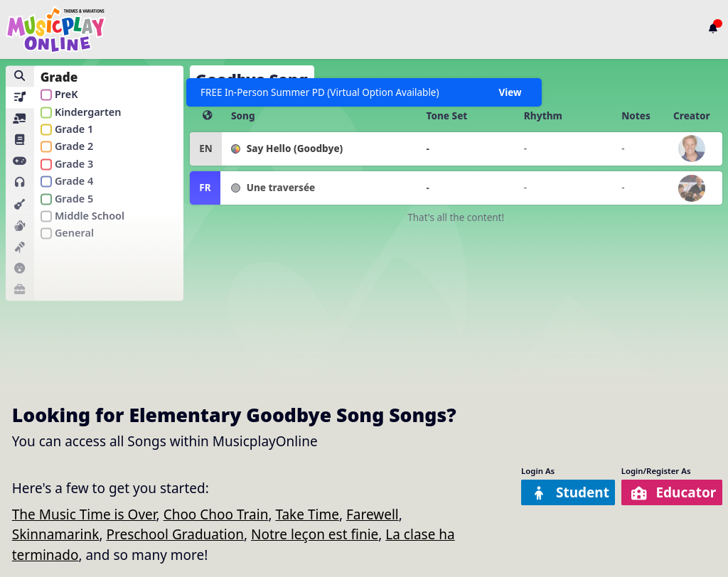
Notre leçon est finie (315, 534)
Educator (673, 492)
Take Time (307, 514)
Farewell (373, 514)
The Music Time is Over (84, 514)
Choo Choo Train (216, 514)
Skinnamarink (56, 534)
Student (570, 492)
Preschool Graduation (175, 534)
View (510, 92)
